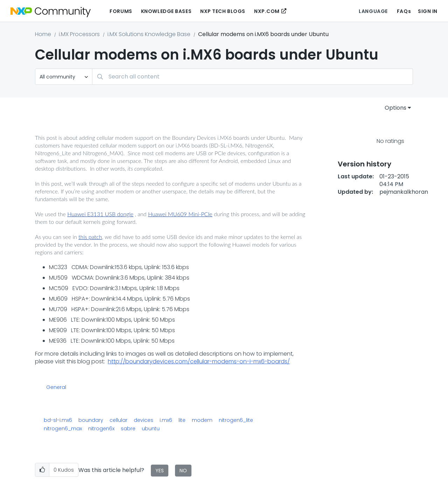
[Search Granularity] (64, 77)
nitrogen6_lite (236, 420)
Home (43, 34)
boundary (91, 420)
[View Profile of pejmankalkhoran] (404, 192)
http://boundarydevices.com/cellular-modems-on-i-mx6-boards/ (199, 361)
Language (373, 11)
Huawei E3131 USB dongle (100, 214)
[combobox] (253, 77)
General (56, 388)
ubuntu (151, 429)
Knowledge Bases (166, 11)
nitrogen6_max (63, 429)
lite (182, 420)
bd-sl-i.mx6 (58, 420)
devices (143, 420)
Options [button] (395, 108)
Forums (121, 11)
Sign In (428, 11)
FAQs (404, 11)
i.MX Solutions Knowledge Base (149, 34)
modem (202, 420)
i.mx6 (166, 420)
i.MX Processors (79, 34)
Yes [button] (160, 471)
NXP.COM (267, 11)
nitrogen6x (101, 429)
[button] (42, 470)
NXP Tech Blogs (223, 11)
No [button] (183, 471)
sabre (128, 429)
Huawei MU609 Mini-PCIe (180, 214)
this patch (90, 237)
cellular (118, 420)
